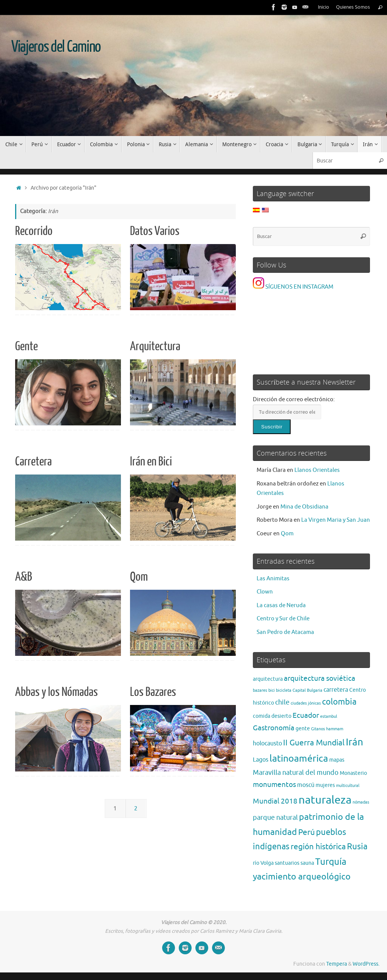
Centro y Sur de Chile (283, 619)
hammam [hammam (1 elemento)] (335, 729)
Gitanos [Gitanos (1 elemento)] (318, 729)
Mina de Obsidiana (304, 507)
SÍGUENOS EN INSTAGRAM (293, 287)
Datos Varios (155, 231)
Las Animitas (273, 579)
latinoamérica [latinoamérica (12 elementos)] (299, 759)
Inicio (324, 7)
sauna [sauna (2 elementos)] (307, 863)
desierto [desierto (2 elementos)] (281, 716)
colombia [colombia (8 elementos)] (339, 702)
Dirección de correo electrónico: (294, 400)
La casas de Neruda (281, 605)
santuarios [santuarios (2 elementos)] (287, 863)
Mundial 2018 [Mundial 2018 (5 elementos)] (275, 801)
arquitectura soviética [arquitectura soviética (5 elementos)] (320, 678)
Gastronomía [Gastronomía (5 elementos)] (274, 728)
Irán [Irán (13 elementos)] (354, 742)
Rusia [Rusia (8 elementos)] (357, 847)
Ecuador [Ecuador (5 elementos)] (306, 715)
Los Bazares (153, 692)
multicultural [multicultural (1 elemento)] (348, 786)
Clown (265, 592)
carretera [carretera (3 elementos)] (336, 690)
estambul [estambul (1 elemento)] (329, 716)
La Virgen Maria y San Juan (336, 520)
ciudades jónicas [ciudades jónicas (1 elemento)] (306, 703)
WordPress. (366, 964)
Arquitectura (155, 346)
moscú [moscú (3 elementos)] (306, 785)
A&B (24, 577)
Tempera (337, 964)
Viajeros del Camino (56, 47)
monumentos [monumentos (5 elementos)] (274, 784)
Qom (139, 577)
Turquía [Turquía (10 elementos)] (331, 862)
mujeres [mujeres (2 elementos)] (325, 785)
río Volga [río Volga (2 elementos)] (263, 863)
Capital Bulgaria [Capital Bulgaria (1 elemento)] (307, 690)
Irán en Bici (151, 462)
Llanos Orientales (317, 470)
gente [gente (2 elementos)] (303, 729)
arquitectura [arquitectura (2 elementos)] (268, 679)
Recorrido (34, 231)
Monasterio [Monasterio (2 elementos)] (353, 773)
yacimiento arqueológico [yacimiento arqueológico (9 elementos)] (302, 877)
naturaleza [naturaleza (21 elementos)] (325, 800)
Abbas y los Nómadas (57, 692)
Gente (26, 346)
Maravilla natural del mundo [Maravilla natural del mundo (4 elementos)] (296, 773)
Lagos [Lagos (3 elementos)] (261, 760)
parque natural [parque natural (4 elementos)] (275, 818)
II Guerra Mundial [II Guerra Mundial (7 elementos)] (314, 743)
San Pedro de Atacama (285, 632)
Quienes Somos (353, 7)
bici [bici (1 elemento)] (272, 690)
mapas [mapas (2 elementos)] (337, 760)
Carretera (33, 462)
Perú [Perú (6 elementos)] (307, 832)
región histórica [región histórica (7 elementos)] (318, 846)
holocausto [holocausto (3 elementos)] (267, 744)
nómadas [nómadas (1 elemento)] (361, 802)
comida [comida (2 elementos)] (262, 716)
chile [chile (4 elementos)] (282, 702)
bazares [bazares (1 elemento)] (260, 690)
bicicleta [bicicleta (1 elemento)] (284, 690)
